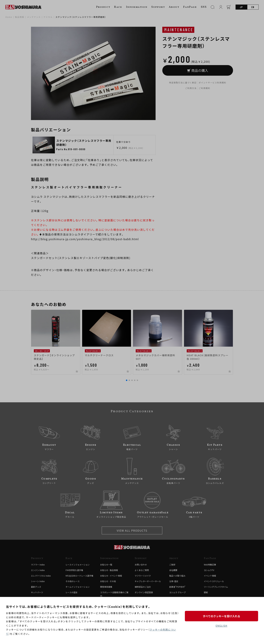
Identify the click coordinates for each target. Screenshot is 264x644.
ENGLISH (221, 626)
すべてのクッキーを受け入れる (221, 616)
